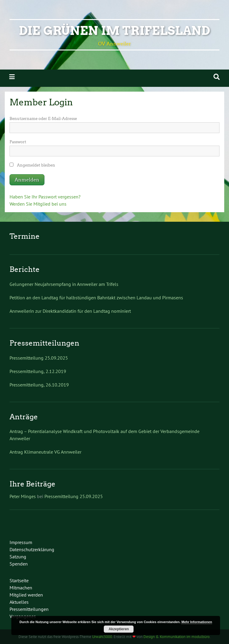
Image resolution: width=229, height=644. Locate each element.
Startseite (19, 580)
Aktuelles (19, 602)
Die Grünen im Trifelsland (114, 31)
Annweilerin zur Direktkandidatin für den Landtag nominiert (70, 311)
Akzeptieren (119, 629)
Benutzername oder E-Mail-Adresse (43, 119)
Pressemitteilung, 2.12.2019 (38, 371)
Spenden (19, 564)
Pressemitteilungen (29, 609)
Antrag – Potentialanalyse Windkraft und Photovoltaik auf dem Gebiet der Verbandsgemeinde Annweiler (105, 435)
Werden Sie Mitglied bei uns (38, 204)
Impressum (21, 542)
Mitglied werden (26, 595)
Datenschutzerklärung (32, 549)
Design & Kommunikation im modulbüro (177, 637)
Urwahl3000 (102, 637)
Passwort (18, 142)
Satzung (18, 557)
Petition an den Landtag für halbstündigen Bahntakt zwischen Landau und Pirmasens (96, 298)
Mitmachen (21, 588)
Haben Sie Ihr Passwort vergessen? (45, 197)
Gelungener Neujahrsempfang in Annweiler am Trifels (64, 284)
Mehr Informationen (197, 622)
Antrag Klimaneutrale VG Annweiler (45, 452)
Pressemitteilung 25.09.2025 (39, 358)
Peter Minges (23, 496)
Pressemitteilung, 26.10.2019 (39, 385)
